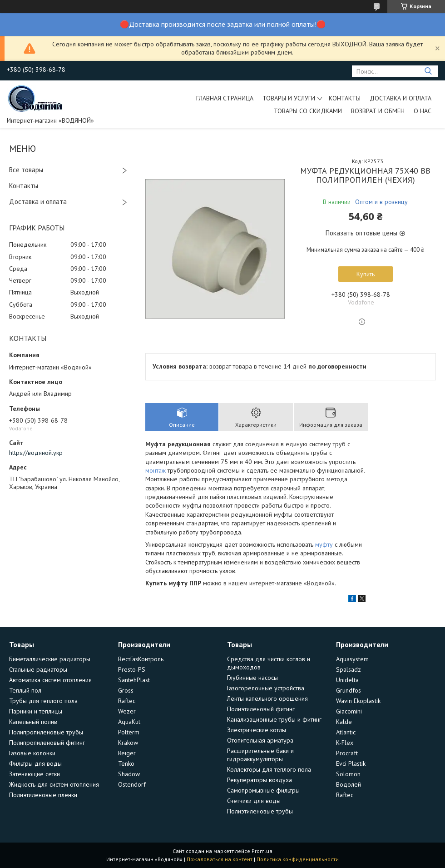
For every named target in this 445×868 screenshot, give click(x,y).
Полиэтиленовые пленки (43, 795)
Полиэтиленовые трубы (260, 811)
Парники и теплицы (36, 711)
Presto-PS (132, 669)
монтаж (156, 470)
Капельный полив (33, 722)
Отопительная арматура (260, 740)
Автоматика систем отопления (50, 680)
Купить (366, 274)
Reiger (127, 753)
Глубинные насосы (252, 678)
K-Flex (345, 743)
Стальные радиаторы (38, 669)
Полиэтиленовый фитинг (261, 709)
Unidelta (347, 680)
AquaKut (129, 722)
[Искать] (428, 71)
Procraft (347, 753)
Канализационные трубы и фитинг (274, 719)
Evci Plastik (351, 763)
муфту (324, 544)
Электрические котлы (257, 730)
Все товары (26, 170)
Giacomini (349, 711)
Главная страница (225, 98)
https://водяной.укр (36, 453)
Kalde (344, 722)
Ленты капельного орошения (267, 698)
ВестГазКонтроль (141, 659)
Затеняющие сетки (35, 774)
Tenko (126, 763)
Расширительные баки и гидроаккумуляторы (260, 755)
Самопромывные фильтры (263, 790)
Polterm (129, 732)
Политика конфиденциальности (298, 859)
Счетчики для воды (254, 801)
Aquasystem (352, 659)
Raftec (127, 701)
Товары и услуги (289, 98)
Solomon (348, 774)
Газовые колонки (32, 753)
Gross (126, 690)
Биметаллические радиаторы (50, 659)
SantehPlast (134, 680)
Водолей (349, 784)
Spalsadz (349, 669)
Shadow (129, 774)
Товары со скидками (308, 111)
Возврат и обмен (378, 111)
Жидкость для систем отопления (54, 784)
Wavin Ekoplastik (358, 701)
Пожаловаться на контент (220, 859)
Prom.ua (262, 851)
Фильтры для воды (35, 763)
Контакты (345, 98)
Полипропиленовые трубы (46, 732)
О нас (423, 111)
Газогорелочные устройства (266, 688)
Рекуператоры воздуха (260, 780)
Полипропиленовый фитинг (47, 743)
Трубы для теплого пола (43, 701)
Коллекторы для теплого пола (269, 769)
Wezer (127, 711)
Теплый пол (25, 690)
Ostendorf (132, 784)
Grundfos (349, 690)
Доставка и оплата (400, 98)
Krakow (128, 743)
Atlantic (346, 732)
